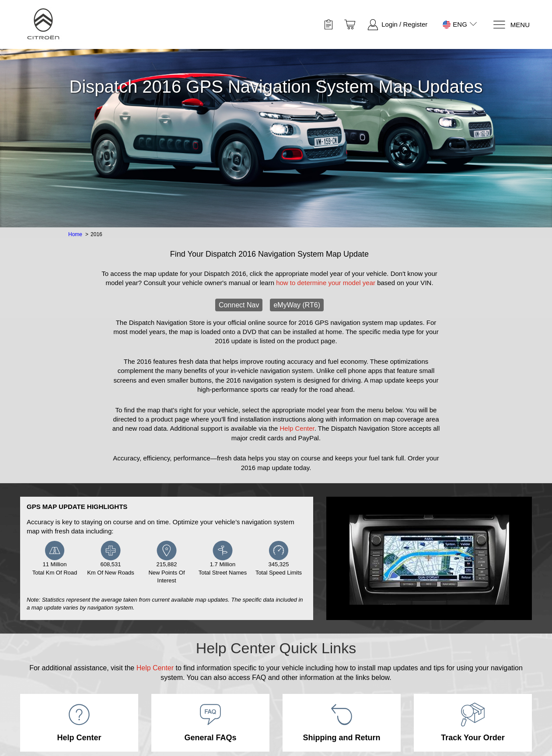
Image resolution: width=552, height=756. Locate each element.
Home (75, 234)
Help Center (297, 428)
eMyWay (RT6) (297, 305)
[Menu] (511, 25)
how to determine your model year (326, 283)
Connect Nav (239, 305)
